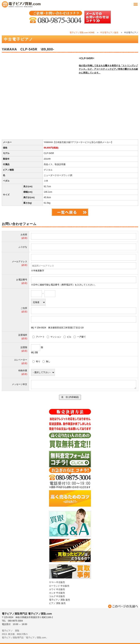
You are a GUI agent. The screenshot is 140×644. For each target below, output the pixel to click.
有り (36, 361)
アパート (38, 337)
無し (46, 361)
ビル (67, 337)
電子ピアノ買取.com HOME (82, 33)
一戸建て (80, 337)
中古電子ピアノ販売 (109, 33)
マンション (54, 337)
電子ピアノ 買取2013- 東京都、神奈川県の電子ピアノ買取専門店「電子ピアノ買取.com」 (25, 634)
